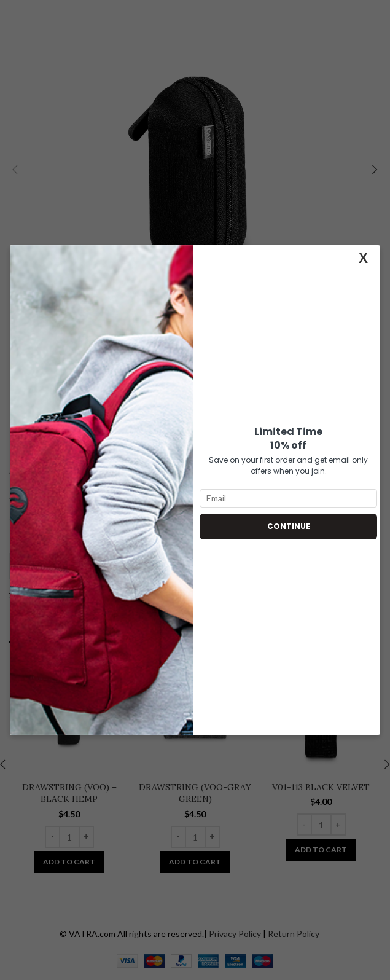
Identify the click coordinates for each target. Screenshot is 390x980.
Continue (289, 526)
